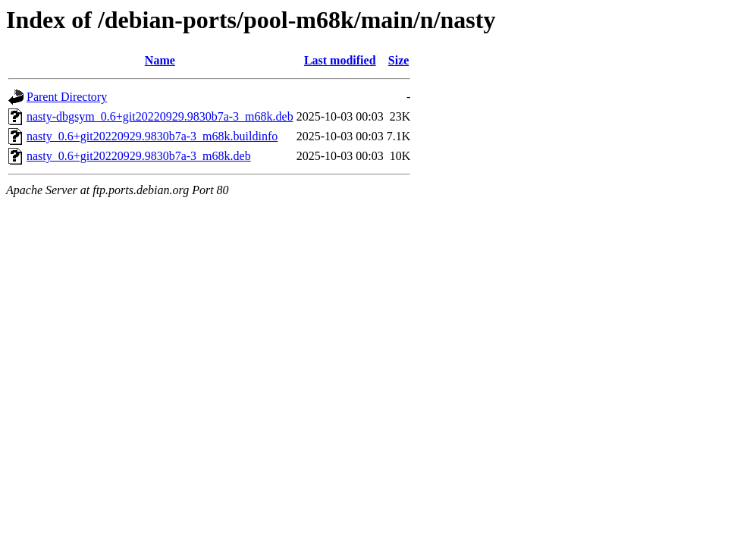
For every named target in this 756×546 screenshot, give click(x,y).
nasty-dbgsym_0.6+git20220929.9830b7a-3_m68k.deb (160, 116)
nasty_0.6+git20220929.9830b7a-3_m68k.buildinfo (152, 136)
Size (399, 60)
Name (160, 60)
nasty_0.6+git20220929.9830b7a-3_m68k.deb (139, 156)
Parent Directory (67, 97)
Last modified (340, 60)
